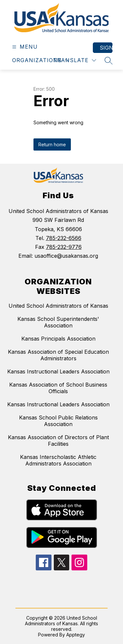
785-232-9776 (64, 247)
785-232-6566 (64, 238)
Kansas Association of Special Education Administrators (58, 355)
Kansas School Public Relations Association (58, 421)
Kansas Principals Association (58, 339)
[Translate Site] (75, 60)
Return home (52, 144)
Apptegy (76, 635)
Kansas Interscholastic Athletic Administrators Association (58, 460)
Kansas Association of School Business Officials (58, 388)
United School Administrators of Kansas (58, 306)
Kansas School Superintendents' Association (58, 322)
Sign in (106, 48)
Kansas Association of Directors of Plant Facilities (58, 441)
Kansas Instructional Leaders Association (58, 371)
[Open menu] (24, 47)
